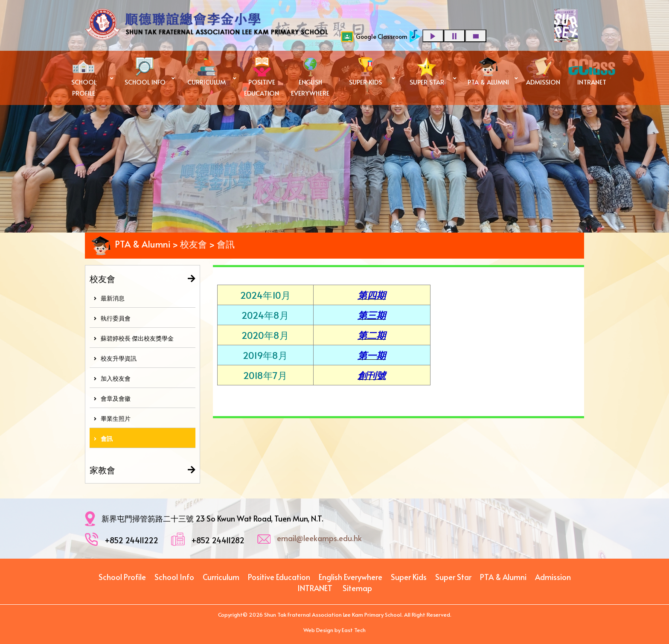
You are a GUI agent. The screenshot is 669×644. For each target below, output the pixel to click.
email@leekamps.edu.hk (319, 538)
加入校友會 (112, 378)
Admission (553, 577)
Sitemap (357, 588)
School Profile (122, 577)
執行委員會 (112, 318)
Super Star (453, 577)
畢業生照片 (112, 418)
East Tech (354, 630)
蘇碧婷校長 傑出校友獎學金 (134, 338)
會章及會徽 (112, 398)
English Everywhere (350, 577)
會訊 (103, 439)
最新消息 (109, 298)
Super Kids (409, 577)
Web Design (318, 630)
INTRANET (315, 588)
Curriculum (221, 577)
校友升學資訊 (115, 358)
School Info (174, 577)
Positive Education (279, 577)
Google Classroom (374, 37)
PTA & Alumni (503, 577)
